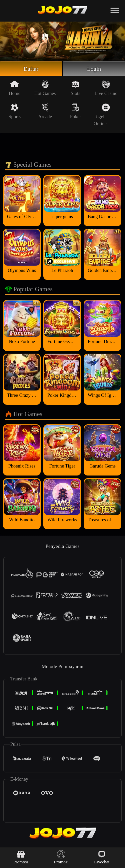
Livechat (102, 857)
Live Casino (106, 89)
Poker (75, 112)
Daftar (31, 69)
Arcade (45, 112)
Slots (75, 89)
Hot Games (45, 89)
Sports (15, 112)
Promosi (21, 857)
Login (94, 69)
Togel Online (102, 115)
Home (15, 89)
